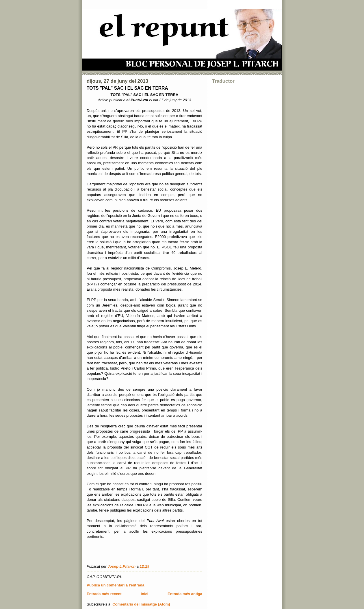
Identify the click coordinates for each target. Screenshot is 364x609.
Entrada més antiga (185, 594)
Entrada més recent (104, 594)
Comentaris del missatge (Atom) (141, 604)
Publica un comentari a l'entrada (116, 585)
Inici (144, 594)
